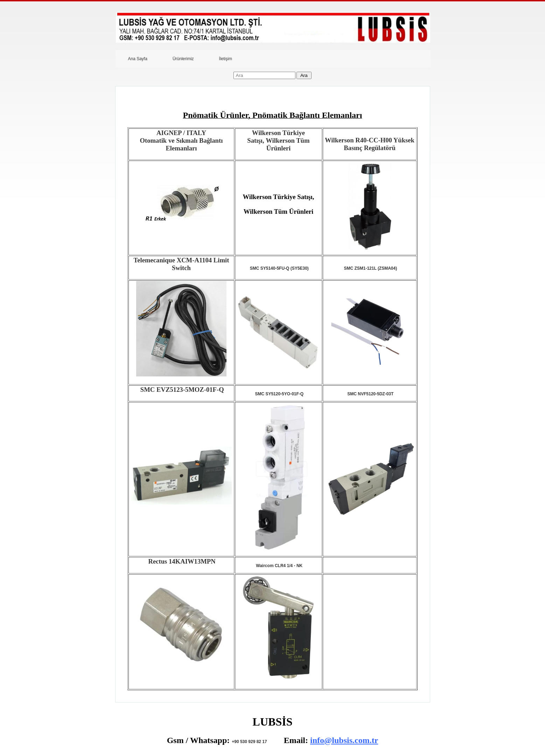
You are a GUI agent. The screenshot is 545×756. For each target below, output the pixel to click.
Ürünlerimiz (183, 59)
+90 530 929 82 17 (249, 742)
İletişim (226, 59)
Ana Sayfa (138, 59)
